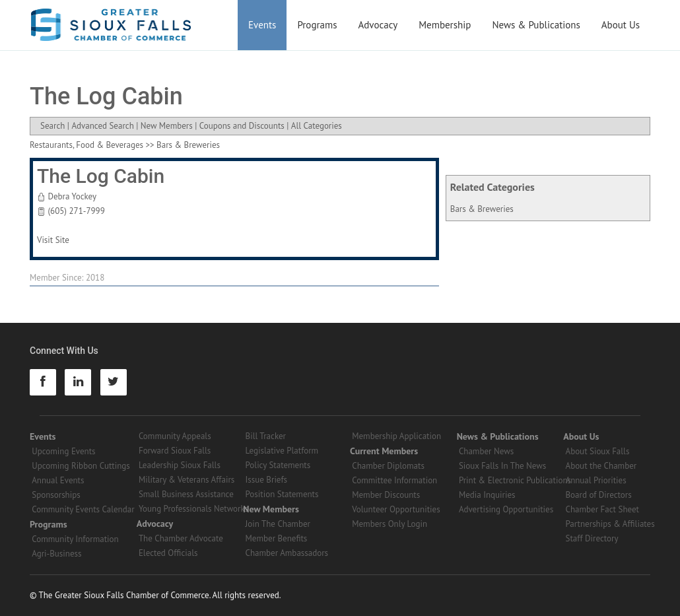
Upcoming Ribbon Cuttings (81, 466)
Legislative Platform (282, 451)
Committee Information (394, 480)
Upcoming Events (63, 451)
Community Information (75, 539)
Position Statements (282, 494)
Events (262, 25)
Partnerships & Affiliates (610, 524)
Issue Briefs (267, 480)
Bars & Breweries (482, 209)
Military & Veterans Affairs (187, 480)
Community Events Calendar (83, 509)
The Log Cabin (101, 176)
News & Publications (536, 25)
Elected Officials (168, 553)
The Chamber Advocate (181, 538)
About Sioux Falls (598, 451)
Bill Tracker (266, 436)
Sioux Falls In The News (502, 466)
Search (52, 126)
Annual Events (58, 480)
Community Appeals (175, 436)
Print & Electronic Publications (515, 480)
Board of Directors (599, 495)
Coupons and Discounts (242, 126)
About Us (621, 25)
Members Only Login (390, 524)
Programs (317, 25)
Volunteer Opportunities (396, 509)
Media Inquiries (487, 495)
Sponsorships (56, 495)
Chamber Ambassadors (287, 553)
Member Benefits (277, 538)
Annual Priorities (596, 480)
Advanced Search (102, 126)
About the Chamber (601, 466)
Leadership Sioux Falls (180, 465)
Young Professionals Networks (193, 509)
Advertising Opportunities (506, 509)
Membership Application (396, 436)
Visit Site (53, 240)
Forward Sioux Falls (175, 451)
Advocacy (378, 25)
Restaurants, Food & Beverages (86, 145)
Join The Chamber (278, 524)
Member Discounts (386, 495)
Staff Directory (592, 538)
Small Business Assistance (186, 494)
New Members (167, 126)
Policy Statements (278, 465)
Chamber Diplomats (388, 466)
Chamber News (486, 451)
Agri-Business (56, 554)
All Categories (317, 126)
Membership (445, 25)
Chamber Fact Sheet (602, 509)
